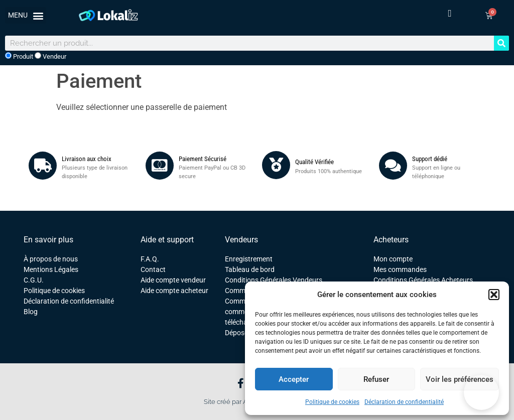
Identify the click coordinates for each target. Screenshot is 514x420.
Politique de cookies (332, 402)
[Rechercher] (501, 43)
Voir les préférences (460, 379)
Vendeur (50, 56)
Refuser (376, 379)
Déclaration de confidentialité (404, 402)
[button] (494, 295)
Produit (19, 56)
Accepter (294, 379)
